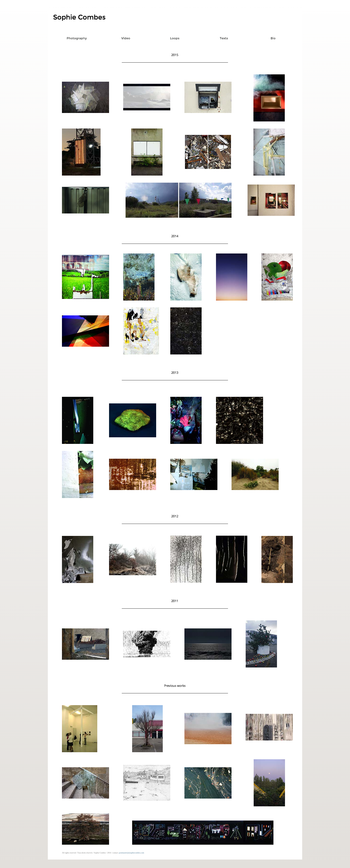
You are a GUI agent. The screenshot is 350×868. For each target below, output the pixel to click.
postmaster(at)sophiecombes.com (132, 853)
